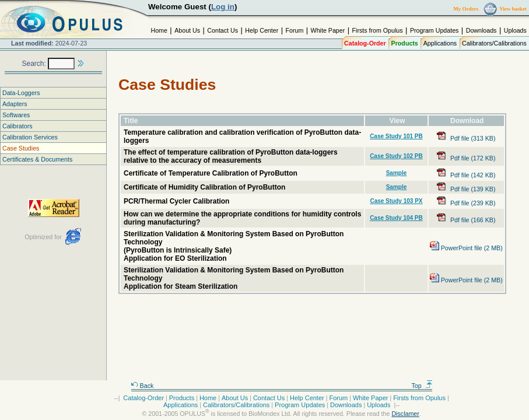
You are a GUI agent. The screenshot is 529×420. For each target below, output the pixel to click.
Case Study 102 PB (396, 156)
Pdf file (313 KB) (466, 138)
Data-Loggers (21, 93)
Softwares (16, 115)
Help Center (262, 30)
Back (142, 386)
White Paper (328, 30)
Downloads (481, 30)
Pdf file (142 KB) (466, 175)
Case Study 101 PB (396, 136)
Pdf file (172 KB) (466, 158)
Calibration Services (30, 137)
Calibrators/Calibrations (494, 43)
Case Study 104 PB (396, 218)
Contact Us (223, 30)
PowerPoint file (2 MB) (466, 248)
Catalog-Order (365, 43)
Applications (440, 43)
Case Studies (21, 148)
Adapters (15, 104)
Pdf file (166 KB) (466, 220)
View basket (513, 9)
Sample (397, 173)
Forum (295, 30)
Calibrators (17, 126)
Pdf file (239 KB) (466, 203)
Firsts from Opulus (378, 30)
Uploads (515, 30)
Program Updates (435, 30)
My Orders (466, 9)
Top (422, 386)
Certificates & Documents (37, 159)
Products (405, 43)
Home (159, 30)
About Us (187, 30)
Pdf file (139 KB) (466, 189)
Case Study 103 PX (396, 201)
